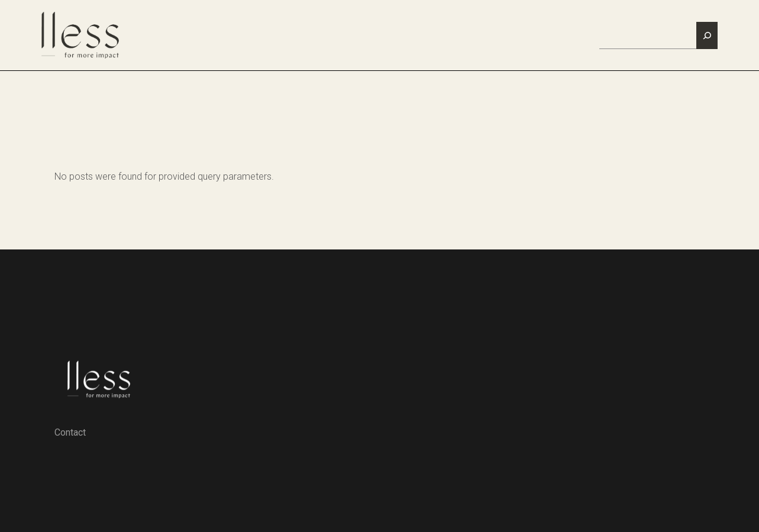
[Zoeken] (707, 35)
